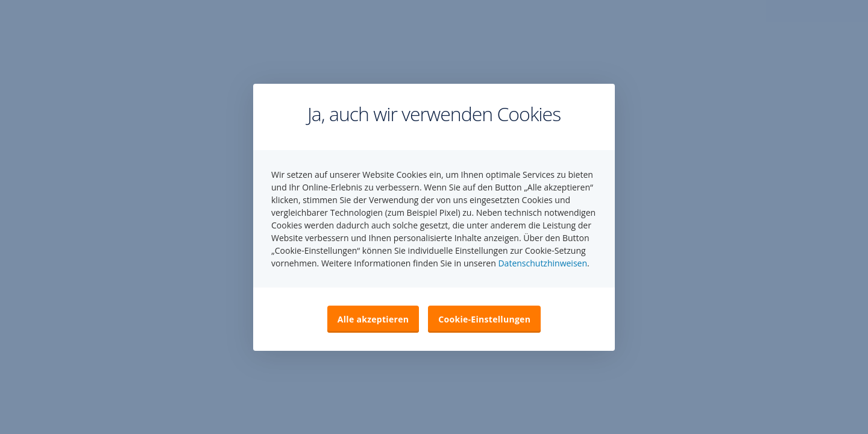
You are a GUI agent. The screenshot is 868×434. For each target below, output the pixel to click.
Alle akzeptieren (373, 319)
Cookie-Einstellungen (484, 319)
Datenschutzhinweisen (542, 263)
